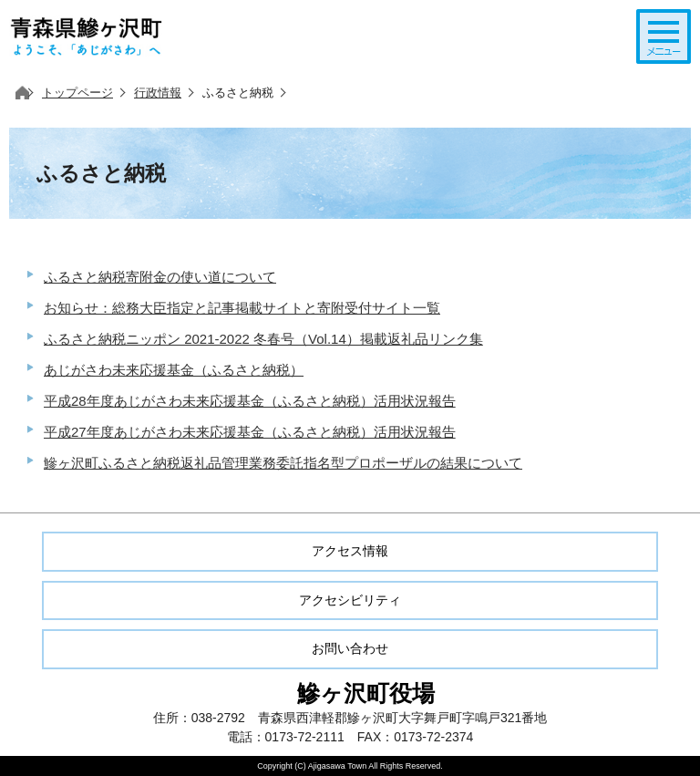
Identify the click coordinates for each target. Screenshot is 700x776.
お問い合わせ (350, 648)
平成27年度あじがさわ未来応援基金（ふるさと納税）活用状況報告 (250, 432)
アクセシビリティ (350, 600)
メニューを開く (664, 36)
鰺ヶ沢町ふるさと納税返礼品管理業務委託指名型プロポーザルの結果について (283, 463)
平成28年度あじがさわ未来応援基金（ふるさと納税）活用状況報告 (250, 401)
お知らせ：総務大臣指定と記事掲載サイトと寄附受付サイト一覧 (242, 308)
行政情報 (158, 93)
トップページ (77, 93)
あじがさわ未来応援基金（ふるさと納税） (174, 370)
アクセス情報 (350, 551)
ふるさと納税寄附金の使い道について (160, 277)
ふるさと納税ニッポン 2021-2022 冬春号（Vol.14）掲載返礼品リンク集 (263, 339)
